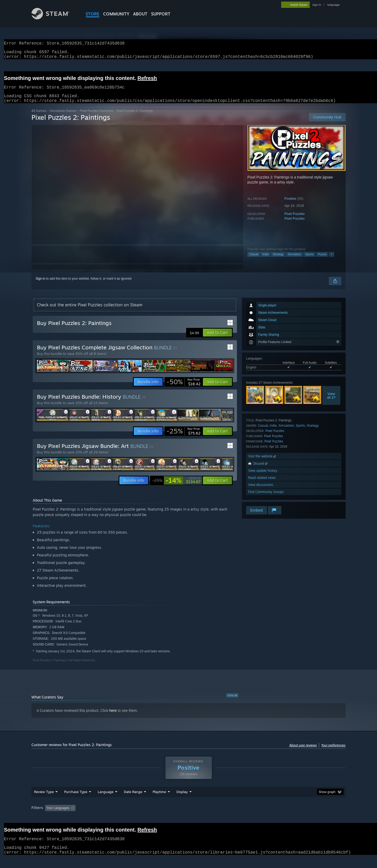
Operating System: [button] (233, 818)
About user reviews (303, 752)
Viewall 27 (331, 402)
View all (232, 702)
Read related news (262, 484)
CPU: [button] (260, 818)
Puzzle (322, 261)
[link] (184, 388)
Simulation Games (63, 117)
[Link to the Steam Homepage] (54, 18)
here (113, 717)
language (333, 5)
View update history (263, 477)
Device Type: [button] (300, 818)
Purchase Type (76, 802)
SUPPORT (161, 14)
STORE (93, 14)
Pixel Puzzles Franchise (96, 117)
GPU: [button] (277, 818)
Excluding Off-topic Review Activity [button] (111, 818)
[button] (217, 339)
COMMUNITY (116, 14)
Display (182, 802)
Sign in (40, 285)
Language (106, 802)
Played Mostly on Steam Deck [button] (189, 818)
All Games (39, 117)
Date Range (133, 802)
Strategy (278, 261)
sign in (317, 5)
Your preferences (333, 752)
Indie (265, 261)
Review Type (44, 802)
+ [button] (331, 261)
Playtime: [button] (151, 818)
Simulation (294, 261)
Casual (254, 261)
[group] (188, 818)
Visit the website (262, 462)
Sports (309, 261)
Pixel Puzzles (294, 220)
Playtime (159, 802)
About (140, 14)
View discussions (261, 491)
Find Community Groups (266, 498)
